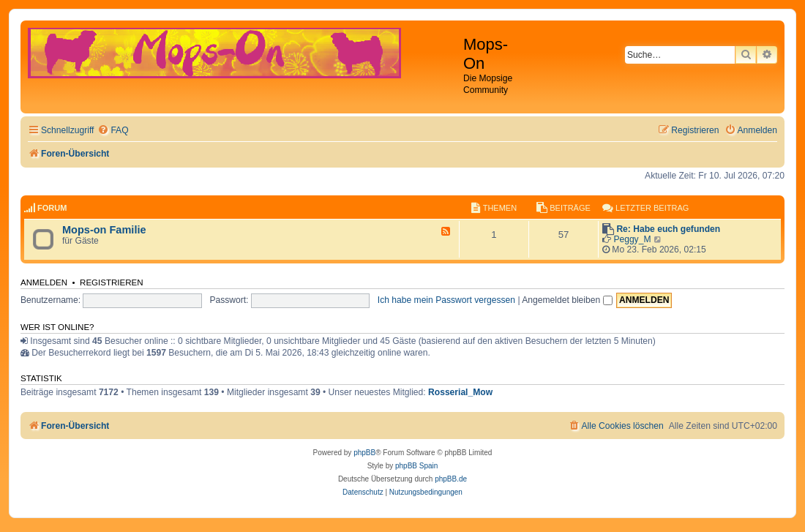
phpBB (364, 453)
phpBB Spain (416, 466)
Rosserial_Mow (460, 392)
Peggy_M (632, 239)
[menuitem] (113, 131)
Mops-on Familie (104, 230)
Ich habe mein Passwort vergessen (446, 300)
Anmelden (44, 282)
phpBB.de (451, 479)
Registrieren (112, 282)
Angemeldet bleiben (567, 300)
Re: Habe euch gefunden (668, 229)
